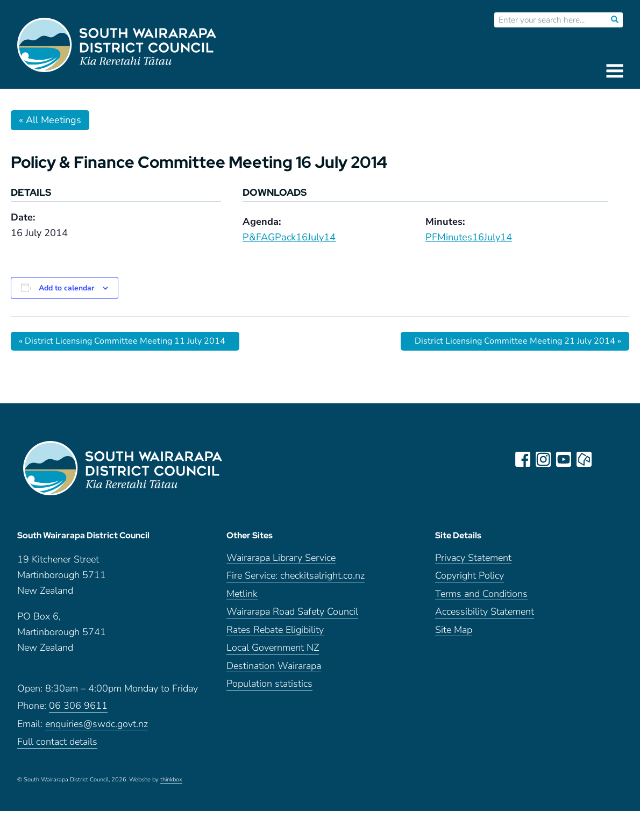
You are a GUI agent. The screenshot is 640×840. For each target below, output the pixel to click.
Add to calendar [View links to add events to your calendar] (66, 288)
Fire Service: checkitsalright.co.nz (296, 576)
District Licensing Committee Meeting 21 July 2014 (518, 341)
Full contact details (57, 742)
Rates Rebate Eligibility (275, 630)
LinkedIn (605, 459)
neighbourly (584, 459)
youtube (564, 459)
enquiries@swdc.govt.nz (97, 724)
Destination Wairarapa (274, 666)
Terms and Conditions (481, 594)
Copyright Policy (470, 576)
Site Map (454, 630)
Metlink (242, 594)
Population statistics (269, 684)
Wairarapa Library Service (281, 558)
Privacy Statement (473, 558)
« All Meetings (50, 120)
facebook (523, 459)
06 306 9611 (78, 706)
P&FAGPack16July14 (289, 237)
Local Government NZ (273, 648)
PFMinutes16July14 (469, 237)
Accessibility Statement (485, 612)
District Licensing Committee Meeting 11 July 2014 (122, 341)
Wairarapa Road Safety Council (292, 612)
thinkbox (171, 780)
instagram (543, 459)
